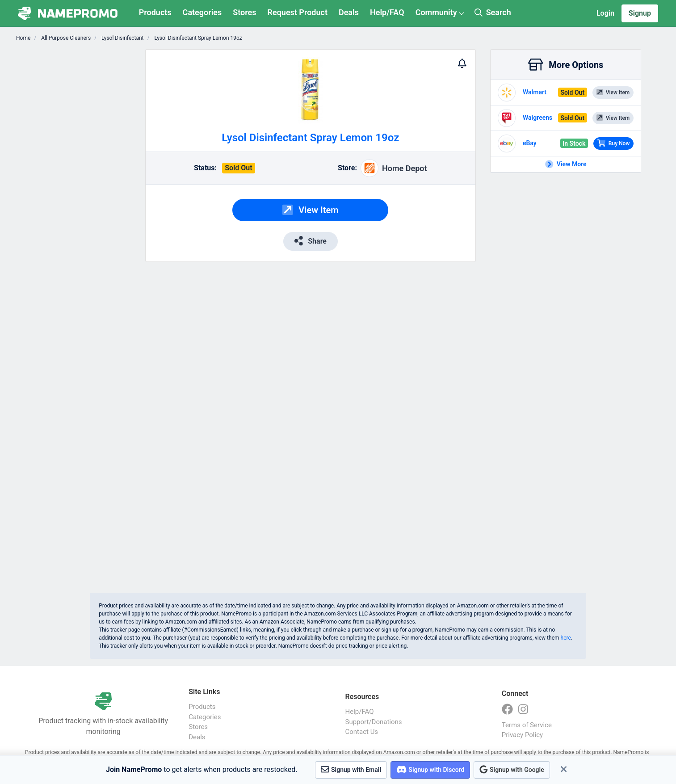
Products (155, 12)
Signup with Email (351, 769)
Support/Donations (374, 722)
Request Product (298, 12)
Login (605, 13)
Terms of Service (527, 725)
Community (436, 12)
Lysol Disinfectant (122, 38)
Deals (349, 12)
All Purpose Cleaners (65, 38)
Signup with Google (512, 769)
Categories (202, 12)
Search (493, 12)
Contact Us (362, 732)
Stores (244, 12)
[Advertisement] (83, 183)
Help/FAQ (387, 12)
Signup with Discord (430, 769)
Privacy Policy (522, 735)
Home (23, 38)
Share (311, 241)
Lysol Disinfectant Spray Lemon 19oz (198, 38)
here (566, 638)
